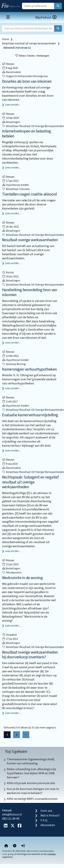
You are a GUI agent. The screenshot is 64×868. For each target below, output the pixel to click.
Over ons (46, 811)
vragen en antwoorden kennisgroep (25, 76)
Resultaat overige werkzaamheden (30, 240)
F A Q (44, 820)
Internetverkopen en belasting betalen (27, 134)
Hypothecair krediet (15, 185)
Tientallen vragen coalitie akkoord (29, 194)
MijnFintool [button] (46, 17)
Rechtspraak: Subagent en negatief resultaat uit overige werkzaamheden (30, 482)
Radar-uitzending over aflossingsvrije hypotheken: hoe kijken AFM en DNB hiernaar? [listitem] (31, 773)
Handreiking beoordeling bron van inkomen (30, 292)
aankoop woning (14, 364)
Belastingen (11, 122)
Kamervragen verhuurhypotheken (29, 369)
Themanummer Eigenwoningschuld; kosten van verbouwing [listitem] (31, 761)
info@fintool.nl (12, 814)
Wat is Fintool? (50, 815)
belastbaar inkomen (16, 189)
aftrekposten (12, 573)
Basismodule (11, 72)
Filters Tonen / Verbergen (32, 56)
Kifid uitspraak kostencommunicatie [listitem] (31, 783)
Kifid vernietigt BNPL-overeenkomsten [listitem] (32, 799)
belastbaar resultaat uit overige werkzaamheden (29, 43)
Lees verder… (13, 105)
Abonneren (48, 825)
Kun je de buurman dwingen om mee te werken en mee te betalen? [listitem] (33, 791)
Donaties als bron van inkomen (27, 81)
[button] (23, 846)
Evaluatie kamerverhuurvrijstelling (30, 415)
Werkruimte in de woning (22, 578)
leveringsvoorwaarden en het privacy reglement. (29, 856)
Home (5, 39)
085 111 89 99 (11, 819)
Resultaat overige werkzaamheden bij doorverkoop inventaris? (30, 655)
